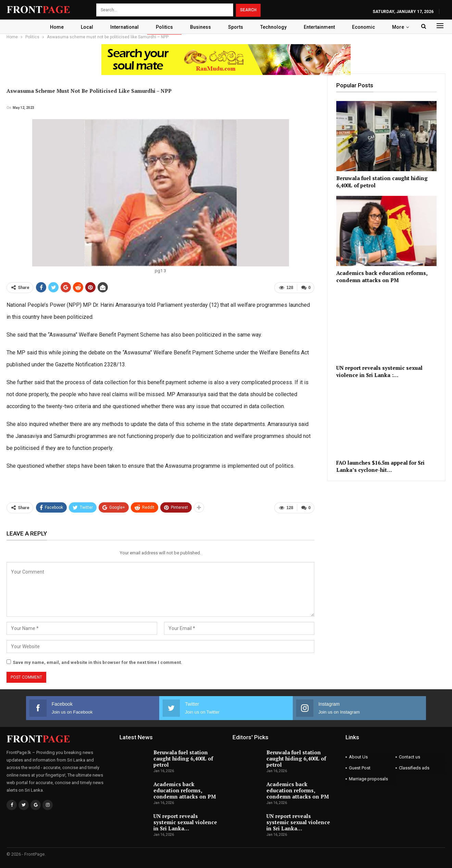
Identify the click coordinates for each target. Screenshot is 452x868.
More (403, 27)
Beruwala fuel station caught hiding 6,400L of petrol (183, 758)
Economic (367, 27)
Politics (163, 27)
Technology (275, 27)
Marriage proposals (368, 778)
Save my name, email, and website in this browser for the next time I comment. (97, 662)
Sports (236, 27)
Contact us (410, 757)
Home (52, 27)
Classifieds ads (414, 768)
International (122, 27)
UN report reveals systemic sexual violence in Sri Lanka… (185, 822)
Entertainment (322, 27)
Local (84, 27)
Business (200, 27)
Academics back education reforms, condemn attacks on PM (185, 790)
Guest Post (360, 768)
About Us (358, 757)
